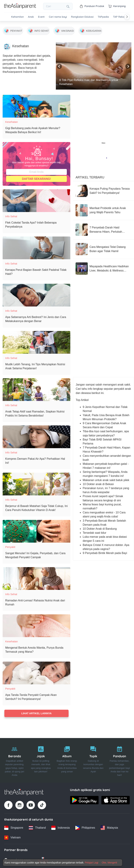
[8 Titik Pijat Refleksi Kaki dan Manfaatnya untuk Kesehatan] (94, 64)
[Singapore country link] (14, 827)
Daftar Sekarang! (36, 177)
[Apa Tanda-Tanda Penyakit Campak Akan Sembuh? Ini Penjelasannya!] (36, 671)
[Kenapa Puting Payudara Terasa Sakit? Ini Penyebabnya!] (103, 189)
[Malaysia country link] (109, 827)
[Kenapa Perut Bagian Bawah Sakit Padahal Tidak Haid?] (36, 246)
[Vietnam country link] (12, 837)
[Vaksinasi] (64, 30)
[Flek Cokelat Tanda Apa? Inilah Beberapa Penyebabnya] (36, 199)
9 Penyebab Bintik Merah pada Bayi (105, 551)
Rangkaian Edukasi (82, 17)
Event (41, 17)
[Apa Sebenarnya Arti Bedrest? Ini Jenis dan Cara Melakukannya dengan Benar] (36, 294)
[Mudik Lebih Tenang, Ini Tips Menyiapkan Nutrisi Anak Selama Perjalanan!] (36, 341)
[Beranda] (14, 760)
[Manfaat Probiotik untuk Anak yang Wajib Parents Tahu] (103, 209)
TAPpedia (103, 17)
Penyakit (10, 545)
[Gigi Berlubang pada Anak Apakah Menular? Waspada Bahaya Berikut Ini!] (36, 105)
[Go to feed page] (20, 8)
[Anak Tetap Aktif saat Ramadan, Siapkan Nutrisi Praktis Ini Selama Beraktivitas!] (36, 388)
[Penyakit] (13, 30)
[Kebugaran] (90, 30)
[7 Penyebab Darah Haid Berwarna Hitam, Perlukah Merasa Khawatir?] (103, 228)
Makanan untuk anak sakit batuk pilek (106, 478)
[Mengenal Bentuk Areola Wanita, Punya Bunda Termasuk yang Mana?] (36, 624)
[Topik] (93, 760)
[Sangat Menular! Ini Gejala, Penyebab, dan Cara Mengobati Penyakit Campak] (36, 530)
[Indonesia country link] (60, 827)
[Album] (67, 760)
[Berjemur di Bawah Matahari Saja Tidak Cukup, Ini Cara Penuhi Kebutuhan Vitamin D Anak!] (36, 482)
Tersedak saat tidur (94, 531)
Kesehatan (12, 120)
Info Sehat (11, 215)
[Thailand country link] (37, 827)
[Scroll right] (127, 17)
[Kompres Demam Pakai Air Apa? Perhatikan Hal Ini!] (36, 435)
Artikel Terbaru (90, 176)
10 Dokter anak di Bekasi (98, 483)
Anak (31, 17)
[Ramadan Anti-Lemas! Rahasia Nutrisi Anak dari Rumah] (36, 577)
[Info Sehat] (38, 30)
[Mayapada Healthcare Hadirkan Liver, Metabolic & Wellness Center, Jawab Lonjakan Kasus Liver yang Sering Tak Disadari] (103, 267)
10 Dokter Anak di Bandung (100, 527)
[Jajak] (41, 760)
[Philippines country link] (85, 827)
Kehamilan (17, 17)
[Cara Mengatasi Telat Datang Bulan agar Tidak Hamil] (103, 248)
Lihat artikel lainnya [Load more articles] (36, 712)
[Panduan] (120, 760)
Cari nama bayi (58, 17)
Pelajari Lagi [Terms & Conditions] (92, 863)
